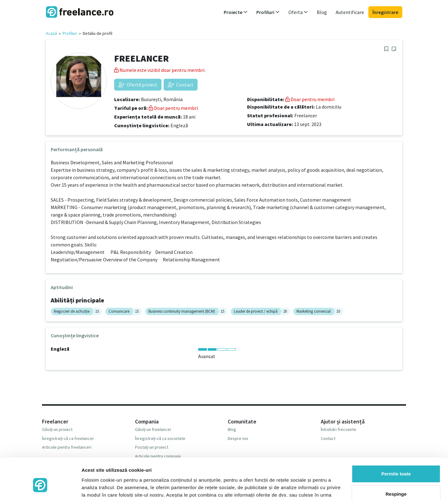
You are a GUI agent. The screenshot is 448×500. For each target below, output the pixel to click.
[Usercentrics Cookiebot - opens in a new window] (40, 488)
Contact (181, 85)
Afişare (90, 488)
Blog (322, 12)
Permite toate (396, 442)
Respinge (396, 462)
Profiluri (70, 33)
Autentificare (350, 12)
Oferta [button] (298, 12)
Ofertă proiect (138, 85)
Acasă (51, 33)
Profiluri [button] (268, 12)
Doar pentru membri (173, 108)
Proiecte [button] (236, 12)
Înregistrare (385, 12)
